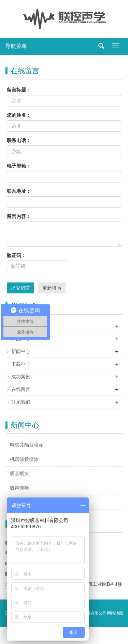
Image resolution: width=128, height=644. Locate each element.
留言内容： (19, 216)
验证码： (16, 255)
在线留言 (21, 389)
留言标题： (19, 90)
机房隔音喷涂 (24, 459)
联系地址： (19, 191)
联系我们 (21, 402)
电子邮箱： (19, 166)
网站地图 (115, 613)
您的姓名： (19, 115)
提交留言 (20, 288)
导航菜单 (16, 46)
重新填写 (52, 288)
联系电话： (19, 140)
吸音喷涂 (19, 473)
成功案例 (21, 377)
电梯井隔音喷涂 (27, 445)
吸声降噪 (19, 488)
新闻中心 (21, 351)
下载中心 (21, 364)
